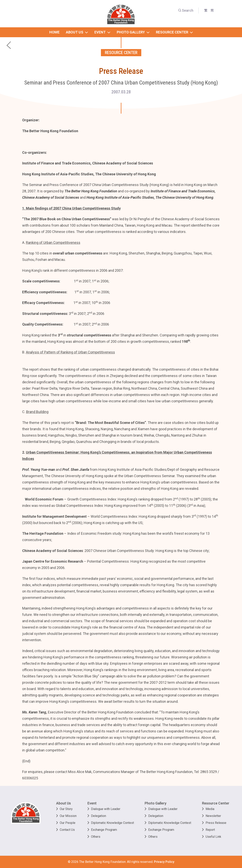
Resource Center (216, 803)
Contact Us (67, 830)
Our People (68, 823)
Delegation (99, 816)
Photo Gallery (156, 803)
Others (96, 837)
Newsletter (213, 816)
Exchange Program (104, 830)
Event (92, 803)
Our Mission (68, 816)
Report (210, 830)
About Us (64, 803)
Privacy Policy (164, 862)
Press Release (216, 823)
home (54, 32)
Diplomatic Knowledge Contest (112, 823)
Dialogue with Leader (106, 809)
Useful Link (213, 837)
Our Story (66, 809)
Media (210, 809)
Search (186, 10)
